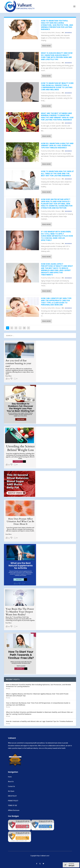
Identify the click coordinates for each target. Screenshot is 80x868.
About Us (11, 782)
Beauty (58, 33)
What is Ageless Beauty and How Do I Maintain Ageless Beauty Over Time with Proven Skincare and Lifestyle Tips (57, 56)
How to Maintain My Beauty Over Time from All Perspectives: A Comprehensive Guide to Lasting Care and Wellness (57, 86)
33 (24, 328)
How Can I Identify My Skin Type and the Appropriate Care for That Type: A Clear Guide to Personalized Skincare (56, 302)
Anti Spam (11, 791)
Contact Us (11, 786)
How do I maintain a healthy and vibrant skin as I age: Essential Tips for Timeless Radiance (57, 146)
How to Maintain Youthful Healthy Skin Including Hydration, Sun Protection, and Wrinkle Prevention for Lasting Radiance (57, 25)
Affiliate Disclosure (14, 810)
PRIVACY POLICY (13, 801)
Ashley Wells (51, 33)
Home (10, 777)
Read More (47, 46)
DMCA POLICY (12, 796)
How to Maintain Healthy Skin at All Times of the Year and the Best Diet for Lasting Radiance (57, 174)
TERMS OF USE (12, 805)
